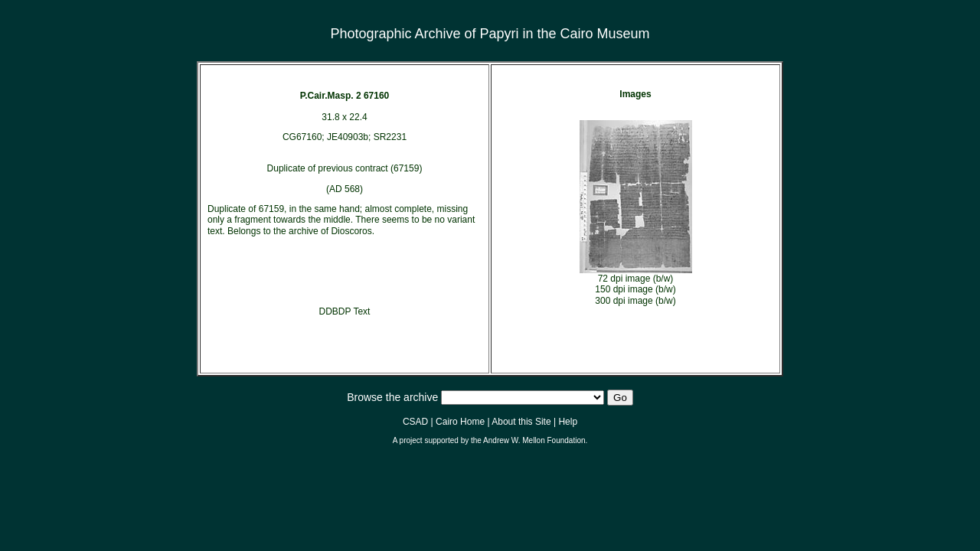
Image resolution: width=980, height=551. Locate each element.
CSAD (415, 422)
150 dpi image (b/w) (635, 289)
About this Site (521, 422)
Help (568, 422)
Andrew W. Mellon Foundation (534, 440)
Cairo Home (460, 422)
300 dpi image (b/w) (635, 301)
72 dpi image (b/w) (636, 279)
